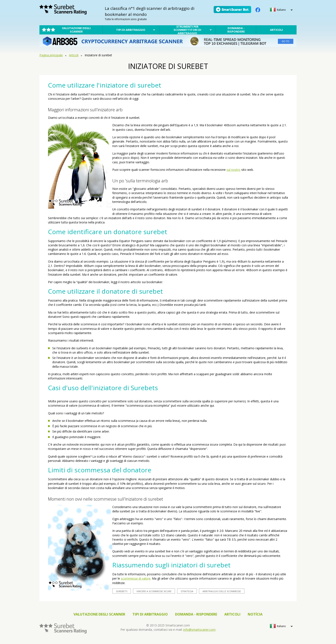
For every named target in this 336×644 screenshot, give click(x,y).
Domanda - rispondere (236, 30)
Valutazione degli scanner (76, 30)
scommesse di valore (136, 578)
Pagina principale (51, 55)
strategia (187, 591)
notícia (255, 614)
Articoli (276, 30)
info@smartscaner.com (199, 630)
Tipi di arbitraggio (131, 30)
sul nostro (233, 170)
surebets (122, 591)
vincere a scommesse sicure (154, 591)
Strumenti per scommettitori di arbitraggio (187, 30)
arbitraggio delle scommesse (222, 591)
